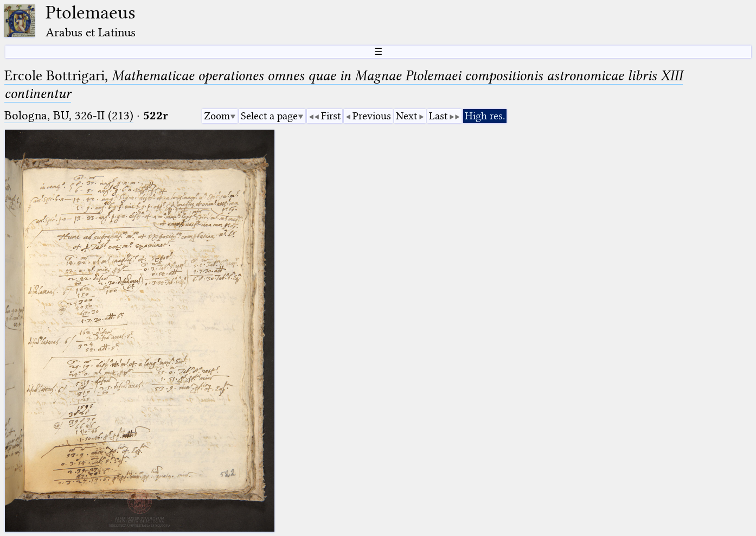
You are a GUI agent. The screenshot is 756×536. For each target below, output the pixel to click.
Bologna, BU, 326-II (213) (69, 115)
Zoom (217, 116)
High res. (485, 116)
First (331, 116)
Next (406, 116)
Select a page (269, 116)
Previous (372, 116)
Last (438, 116)
